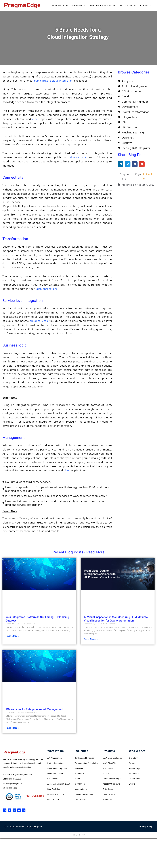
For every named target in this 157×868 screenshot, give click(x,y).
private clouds (78, 157)
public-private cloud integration (54, 80)
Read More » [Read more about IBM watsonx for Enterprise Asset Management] (12, 728)
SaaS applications (47, 289)
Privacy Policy (146, 827)
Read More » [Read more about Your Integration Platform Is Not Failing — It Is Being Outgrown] (12, 636)
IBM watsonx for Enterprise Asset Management (34, 709)
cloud (36, 119)
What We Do (56, 751)
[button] (121, 165)
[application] (66, 5)
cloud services (39, 321)
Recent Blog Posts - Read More (79, 552)
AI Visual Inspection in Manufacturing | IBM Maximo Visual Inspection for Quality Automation (116, 619)
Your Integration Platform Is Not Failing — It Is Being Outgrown (37, 619)
